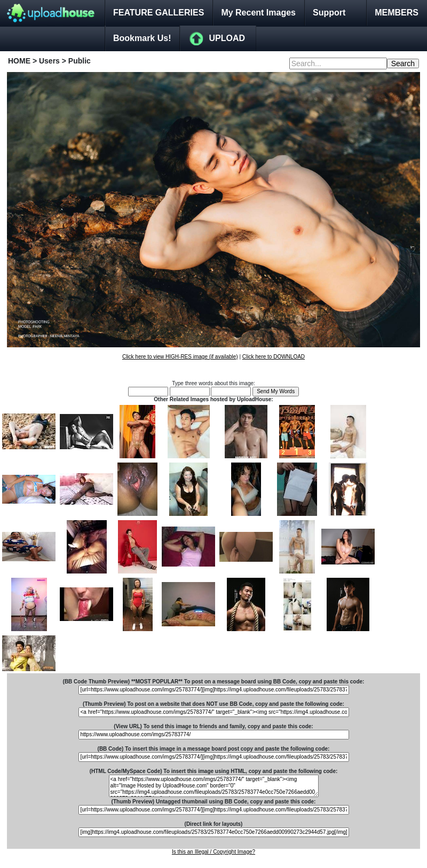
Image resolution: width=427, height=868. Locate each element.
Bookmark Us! (142, 38)
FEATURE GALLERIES (159, 13)
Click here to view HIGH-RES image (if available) (180, 357)
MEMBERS (397, 13)
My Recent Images (258, 13)
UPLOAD (227, 38)
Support (329, 13)
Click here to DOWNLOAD (274, 357)
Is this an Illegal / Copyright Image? (213, 852)
